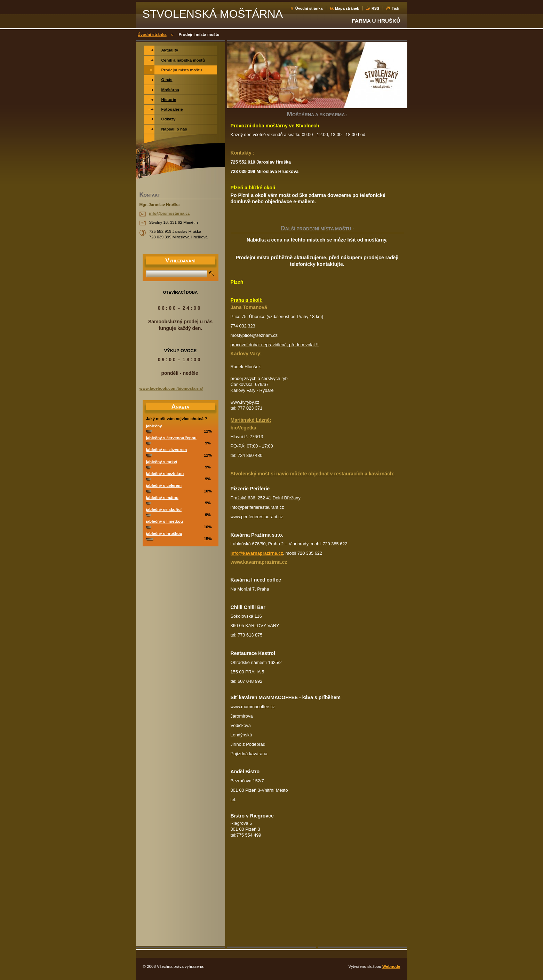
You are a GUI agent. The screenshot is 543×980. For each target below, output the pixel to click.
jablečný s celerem (164, 485)
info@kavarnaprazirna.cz (257, 553)
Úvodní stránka (309, 8)
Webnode (391, 966)
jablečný (154, 426)
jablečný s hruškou (164, 534)
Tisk (396, 8)
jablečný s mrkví (162, 462)
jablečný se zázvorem (167, 450)
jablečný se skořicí (164, 509)
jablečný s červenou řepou (171, 438)
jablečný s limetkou (165, 521)
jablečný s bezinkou (165, 474)
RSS (375, 8)
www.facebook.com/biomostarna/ (171, 388)
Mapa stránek (347, 8)
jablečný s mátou (162, 498)
